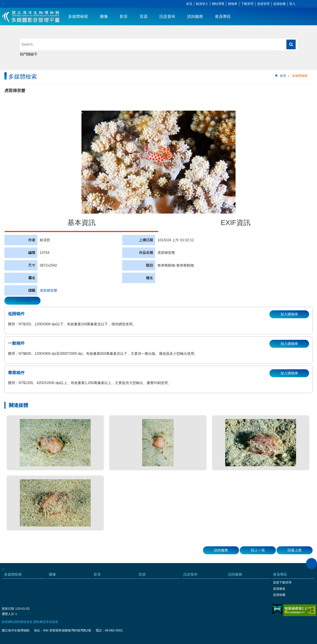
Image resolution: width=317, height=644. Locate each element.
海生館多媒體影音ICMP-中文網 (31, 16)
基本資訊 (81, 223)
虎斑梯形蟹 (48, 290)
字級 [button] (300, 4)
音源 (144, 16)
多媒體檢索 (78, 16)
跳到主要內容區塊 (2, 2)
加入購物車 (289, 314)
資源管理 (263, 4)
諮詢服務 (195, 16)
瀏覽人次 (8, 614)
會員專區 (223, 16)
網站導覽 (218, 4)
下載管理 (247, 4)
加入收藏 (22, 301)
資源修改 (279, 589)
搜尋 (291, 44)
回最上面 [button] (295, 550)
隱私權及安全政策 (46, 622)
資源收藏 (279, 4)
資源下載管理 (282, 582)
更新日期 (8, 609)
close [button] (311, 563)
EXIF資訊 (235, 223)
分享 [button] (307, 4)
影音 (124, 16)
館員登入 (202, 4)
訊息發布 (167, 16)
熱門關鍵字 (29, 54)
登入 (292, 4)
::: (3, 4)
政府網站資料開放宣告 (17, 622)
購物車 (233, 4)
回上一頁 (258, 550)
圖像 (104, 16)
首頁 (189, 4)
